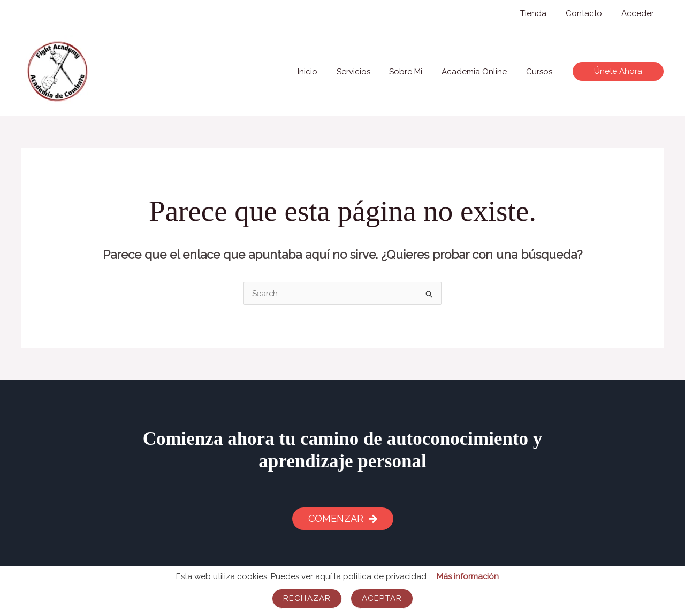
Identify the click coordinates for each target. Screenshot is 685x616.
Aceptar (382, 598)
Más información (467, 576)
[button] (618, 71)
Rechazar (307, 598)
